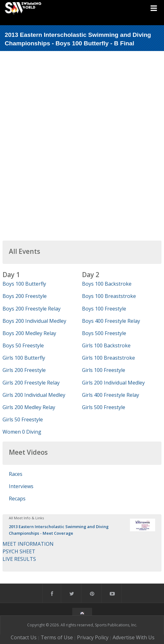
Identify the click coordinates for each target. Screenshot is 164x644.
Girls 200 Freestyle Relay (31, 383)
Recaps (17, 499)
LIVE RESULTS (19, 559)
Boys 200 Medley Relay (29, 333)
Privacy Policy (93, 637)
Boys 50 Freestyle (23, 345)
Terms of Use (57, 637)
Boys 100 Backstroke (107, 284)
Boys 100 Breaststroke (109, 296)
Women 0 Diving (22, 432)
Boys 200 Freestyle (25, 296)
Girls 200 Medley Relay (29, 407)
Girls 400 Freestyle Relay (111, 395)
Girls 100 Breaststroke (108, 358)
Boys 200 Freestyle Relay (32, 309)
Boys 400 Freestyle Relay (111, 321)
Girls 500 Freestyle (104, 407)
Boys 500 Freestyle (104, 333)
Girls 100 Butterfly (24, 358)
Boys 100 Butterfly (24, 284)
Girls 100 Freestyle (104, 370)
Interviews (21, 486)
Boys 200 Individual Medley (34, 321)
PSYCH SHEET (19, 551)
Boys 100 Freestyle (104, 309)
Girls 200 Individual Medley (34, 395)
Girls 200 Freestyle (24, 370)
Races (16, 474)
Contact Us (24, 637)
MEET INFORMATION (28, 544)
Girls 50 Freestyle (23, 419)
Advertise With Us (134, 637)
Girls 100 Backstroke (106, 345)
